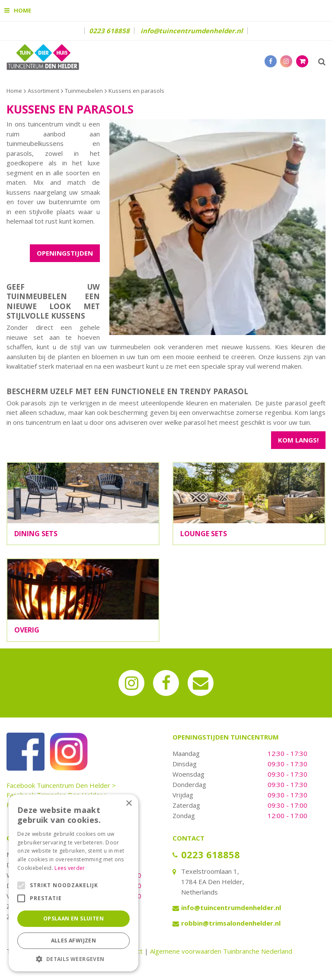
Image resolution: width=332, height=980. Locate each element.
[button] (73, 959)
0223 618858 (109, 31)
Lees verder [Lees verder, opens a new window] (70, 868)
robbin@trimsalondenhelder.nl (231, 923)
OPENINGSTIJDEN (65, 253)
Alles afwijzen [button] (74, 940)
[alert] (73, 883)
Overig (27, 630)
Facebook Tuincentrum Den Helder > (61, 785)
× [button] (129, 804)
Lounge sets (204, 534)
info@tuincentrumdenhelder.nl (192, 31)
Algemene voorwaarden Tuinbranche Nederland (221, 951)
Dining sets (36, 534)
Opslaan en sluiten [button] (73, 918)
